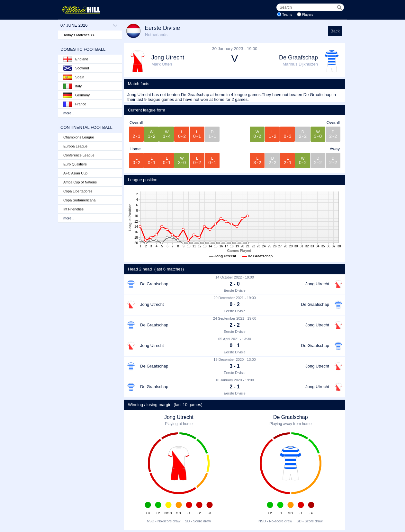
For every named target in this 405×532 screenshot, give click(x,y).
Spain (74, 77)
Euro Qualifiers (75, 164)
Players (308, 15)
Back (335, 31)
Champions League (79, 137)
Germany (76, 95)
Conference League (79, 155)
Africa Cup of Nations (80, 182)
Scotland (76, 68)
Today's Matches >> (79, 35)
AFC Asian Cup (75, 173)
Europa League (75, 146)
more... (69, 113)
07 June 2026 (89, 25)
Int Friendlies (73, 209)
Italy (72, 86)
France (75, 104)
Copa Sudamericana (79, 200)
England (76, 59)
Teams (287, 15)
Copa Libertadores (78, 191)
